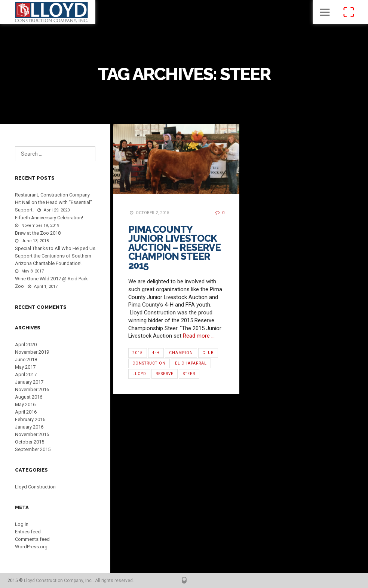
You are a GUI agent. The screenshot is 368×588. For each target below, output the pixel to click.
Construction (149, 363)
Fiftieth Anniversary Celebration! (49, 218)
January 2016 (29, 427)
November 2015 (32, 434)
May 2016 (25, 404)
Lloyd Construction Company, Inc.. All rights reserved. (79, 581)
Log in (22, 524)
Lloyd (139, 374)
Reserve (165, 374)
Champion (181, 353)
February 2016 (30, 419)
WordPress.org (31, 547)
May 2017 (25, 367)
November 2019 (32, 352)
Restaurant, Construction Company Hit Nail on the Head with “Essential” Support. (53, 202)
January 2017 (29, 382)
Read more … (199, 336)
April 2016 (26, 412)
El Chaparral (191, 363)
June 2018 (26, 359)
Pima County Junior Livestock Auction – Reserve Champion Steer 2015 (174, 247)
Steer (189, 374)
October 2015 (30, 442)
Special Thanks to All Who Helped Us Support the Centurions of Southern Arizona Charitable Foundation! (55, 256)
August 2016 (29, 397)
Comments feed (32, 539)
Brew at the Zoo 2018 (38, 233)
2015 (138, 353)
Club (208, 353)
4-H (156, 353)
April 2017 (26, 374)
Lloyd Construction (35, 487)
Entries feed (28, 532)
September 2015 (33, 449)
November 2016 (32, 389)
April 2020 (26, 345)
